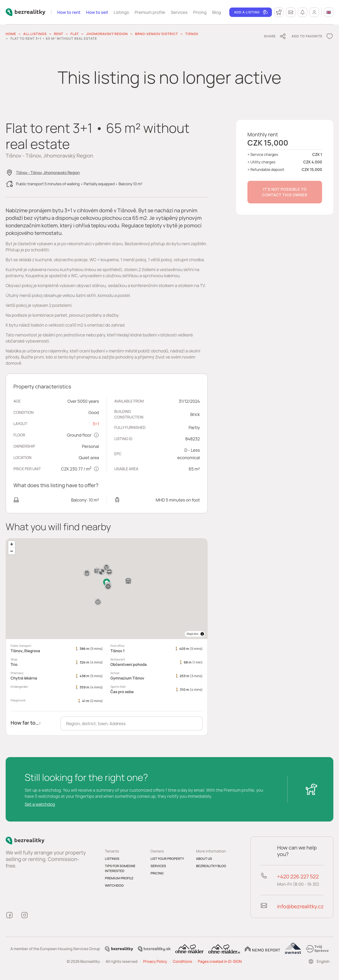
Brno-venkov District (157, 34)
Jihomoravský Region (107, 34)
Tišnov (192, 34)
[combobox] (132, 723)
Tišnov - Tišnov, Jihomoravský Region (48, 173)
